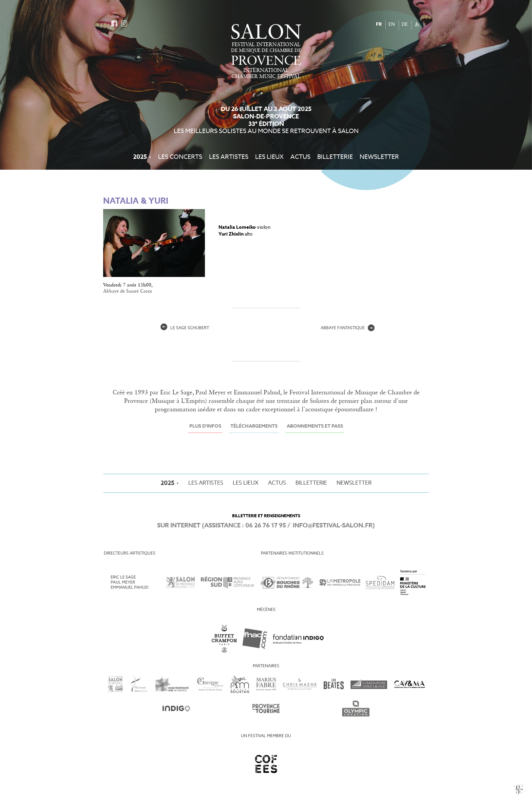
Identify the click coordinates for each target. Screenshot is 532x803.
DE (405, 25)
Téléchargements (254, 426)
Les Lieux (269, 157)
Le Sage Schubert (185, 328)
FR (379, 25)
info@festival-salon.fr (333, 526)
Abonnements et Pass (315, 426)
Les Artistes (229, 157)
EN (392, 25)
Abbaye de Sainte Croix (128, 291)
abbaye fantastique (348, 328)
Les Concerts (180, 157)
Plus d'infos (205, 426)
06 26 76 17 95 (266, 526)
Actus (300, 157)
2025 (140, 157)
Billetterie (335, 157)
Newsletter (379, 157)
